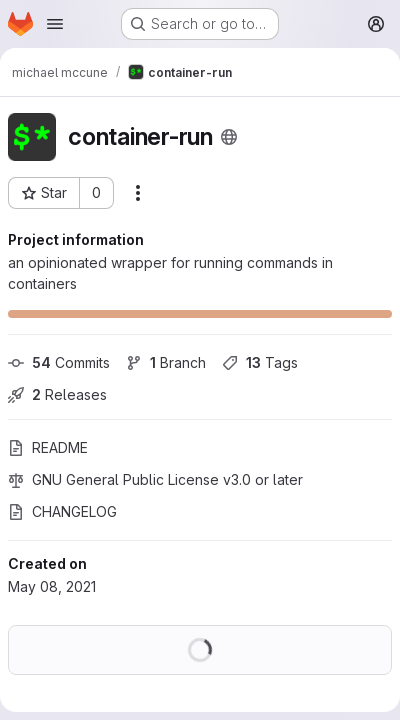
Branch (166, 362)
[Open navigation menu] (55, 24)
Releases (57, 394)
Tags (260, 362)
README (48, 447)
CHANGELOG (62, 511)
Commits (59, 362)
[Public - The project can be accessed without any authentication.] (229, 137)
